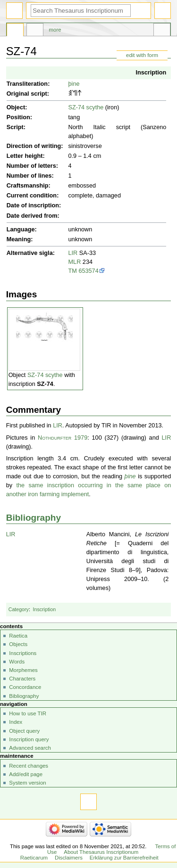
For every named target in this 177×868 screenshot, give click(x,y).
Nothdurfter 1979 (63, 438)
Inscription (151, 73)
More (55, 30)
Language (21, 229)
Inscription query (29, 739)
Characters (22, 679)
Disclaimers (69, 858)
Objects (18, 644)
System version (27, 783)
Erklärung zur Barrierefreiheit (124, 858)
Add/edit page (26, 774)
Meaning (19, 239)
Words (17, 662)
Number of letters (31, 166)
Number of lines (29, 176)
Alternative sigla (30, 253)
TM (73, 271)
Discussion (35, 31)
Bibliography (34, 518)
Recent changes (29, 766)
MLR (75, 262)
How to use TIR (28, 713)
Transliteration (27, 84)
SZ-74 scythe (86, 107)
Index (16, 722)
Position (18, 117)
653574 (88, 271)
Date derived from (32, 216)
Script (15, 127)
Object (16, 107)
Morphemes (23, 670)
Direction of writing (34, 146)
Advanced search (30, 748)
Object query (24, 731)
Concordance (25, 687)
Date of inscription (33, 205)
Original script (27, 94)
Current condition (32, 196)
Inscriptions (23, 653)
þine (74, 84)
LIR (73, 253)
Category (19, 609)
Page (15, 31)
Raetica (18, 636)
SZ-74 (45, 384)
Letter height (25, 156)
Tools (162, 31)
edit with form (142, 55)
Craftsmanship (28, 186)
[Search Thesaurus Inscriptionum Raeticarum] (81, 11)
